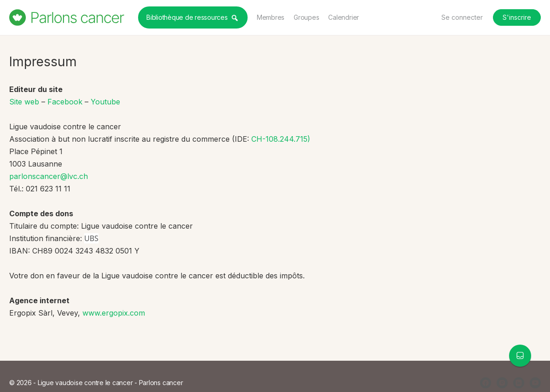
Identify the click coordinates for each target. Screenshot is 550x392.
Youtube (105, 102)
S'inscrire (517, 17)
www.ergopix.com (114, 313)
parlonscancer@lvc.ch (49, 176)
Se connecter (462, 17)
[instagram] (502, 383)
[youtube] (535, 383)
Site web (24, 102)
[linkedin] (519, 383)
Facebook (65, 102)
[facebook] (486, 383)
